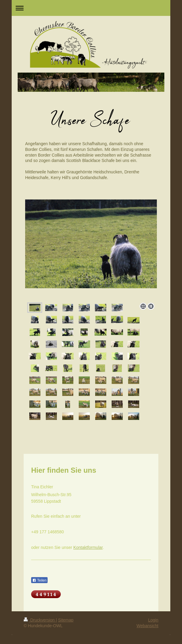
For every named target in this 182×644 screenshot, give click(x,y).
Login (153, 620)
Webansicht (147, 626)
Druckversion (40, 620)
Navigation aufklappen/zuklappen (91, 8)
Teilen (39, 580)
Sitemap (66, 620)
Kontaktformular (88, 547)
